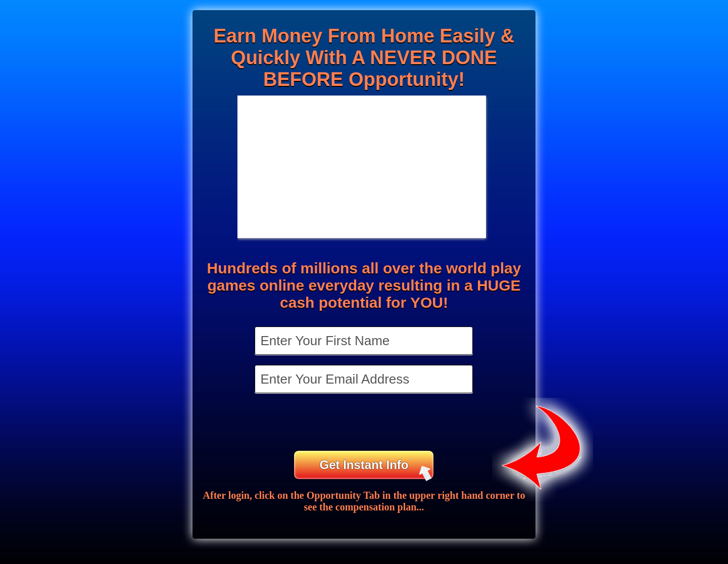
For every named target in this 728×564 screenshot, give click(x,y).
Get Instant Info (376, 469)
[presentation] (365, 423)
